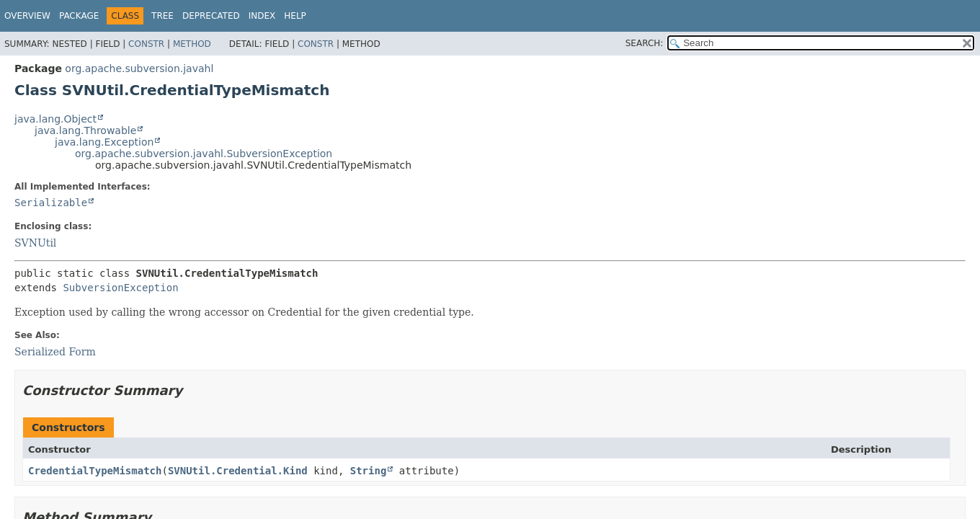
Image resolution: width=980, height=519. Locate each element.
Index (262, 16)
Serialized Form (55, 352)
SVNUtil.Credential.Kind (238, 471)
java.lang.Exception (104, 142)
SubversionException (120, 288)
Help (295, 16)
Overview (27, 16)
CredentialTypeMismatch (95, 471)
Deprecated (211, 16)
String (369, 471)
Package (79, 16)
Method (192, 44)
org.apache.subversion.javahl (139, 68)
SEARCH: (645, 43)
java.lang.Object (55, 119)
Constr (146, 44)
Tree (162, 16)
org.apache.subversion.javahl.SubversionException (204, 154)
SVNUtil (35, 243)
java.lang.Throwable (85, 130)
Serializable (51, 203)
